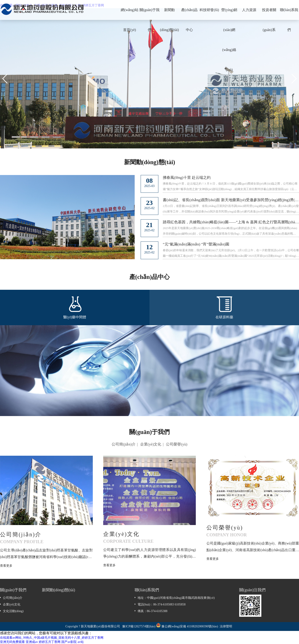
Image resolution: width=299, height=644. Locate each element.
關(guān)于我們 (149, 14)
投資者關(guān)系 (269, 14)
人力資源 (249, 10)
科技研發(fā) (209, 10)
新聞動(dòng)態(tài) (169, 14)
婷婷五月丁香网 (50, 642)
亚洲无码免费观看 (12, 642)
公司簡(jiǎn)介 (123, 444)
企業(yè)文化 (151, 444)
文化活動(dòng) (13, 611)
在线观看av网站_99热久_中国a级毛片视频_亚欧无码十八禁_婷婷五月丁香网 (52, 638)
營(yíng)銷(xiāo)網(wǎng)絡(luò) (229, 14)
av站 (81, 642)
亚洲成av (32, 642)
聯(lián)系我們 (289, 14)
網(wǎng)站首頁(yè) (129, 14)
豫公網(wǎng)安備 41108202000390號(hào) (190, 626)
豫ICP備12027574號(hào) (139, 626)
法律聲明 (226, 626)
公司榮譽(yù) (177, 444)
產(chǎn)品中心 (189, 14)
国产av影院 (69, 642)
